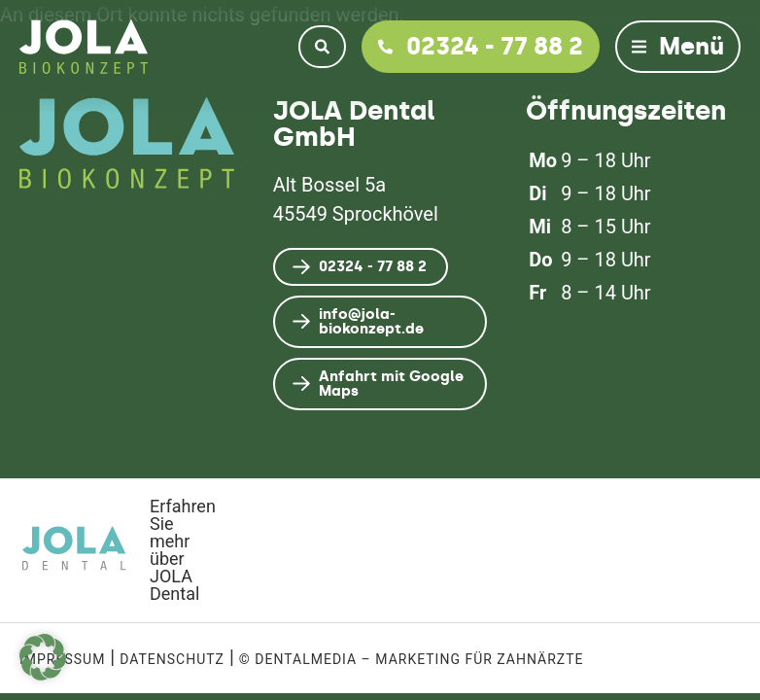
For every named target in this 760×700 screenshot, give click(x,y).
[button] (43, 657)
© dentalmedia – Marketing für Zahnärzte (412, 659)
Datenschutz (172, 659)
